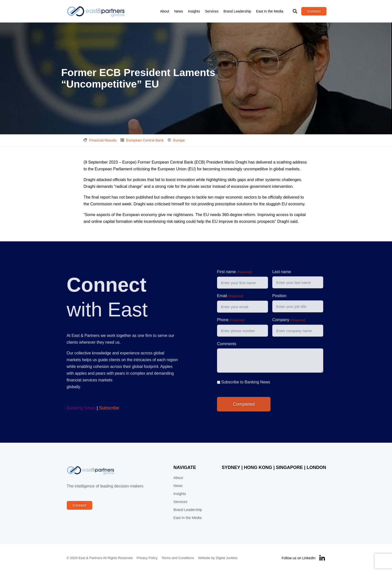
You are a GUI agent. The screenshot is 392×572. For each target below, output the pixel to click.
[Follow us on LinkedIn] (322, 558)
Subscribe (109, 408)
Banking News (81, 408)
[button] (295, 11)
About (165, 11)
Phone (231, 320)
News (179, 11)
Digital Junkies (227, 558)
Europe (179, 140)
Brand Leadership (237, 11)
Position (279, 296)
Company (289, 320)
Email (230, 296)
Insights (194, 11)
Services (212, 11)
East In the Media (270, 11)
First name (234, 272)
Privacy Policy (147, 558)
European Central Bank (145, 140)
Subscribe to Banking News (246, 382)
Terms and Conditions (178, 558)
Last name (282, 272)
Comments (227, 344)
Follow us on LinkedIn (299, 558)
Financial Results (103, 140)
